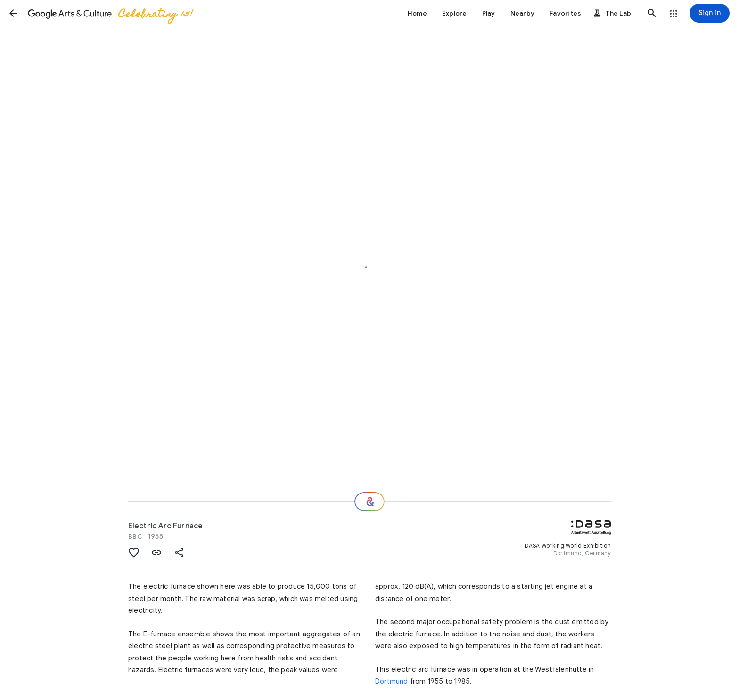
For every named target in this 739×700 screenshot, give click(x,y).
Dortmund (392, 681)
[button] (13, 13)
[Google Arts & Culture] (110, 13)
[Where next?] (369, 502)
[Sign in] (710, 13)
